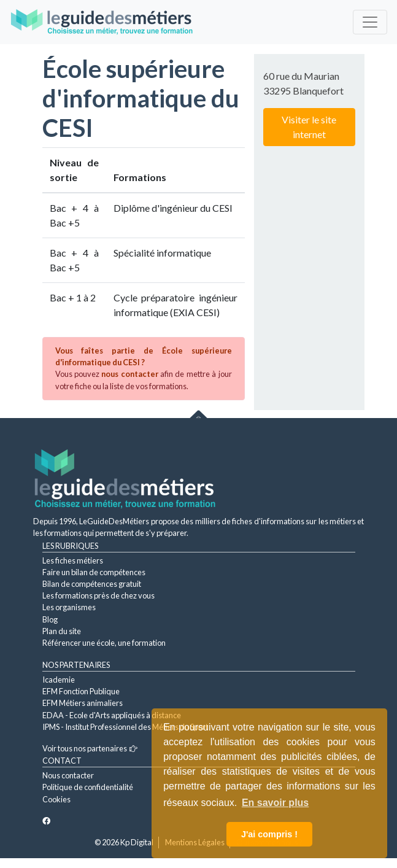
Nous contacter (68, 775)
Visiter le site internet (309, 127)
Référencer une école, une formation (104, 643)
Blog (50, 619)
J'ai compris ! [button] (269, 834)
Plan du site (62, 631)
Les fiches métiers (73, 560)
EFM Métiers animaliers (83, 703)
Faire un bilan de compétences (94, 572)
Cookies (56, 799)
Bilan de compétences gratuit (92, 584)
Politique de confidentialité (88, 787)
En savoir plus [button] (275, 803)
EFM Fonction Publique (81, 691)
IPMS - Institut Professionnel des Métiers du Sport (125, 727)
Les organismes (69, 607)
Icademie (59, 680)
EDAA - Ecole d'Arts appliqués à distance (112, 715)
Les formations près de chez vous (98, 595)
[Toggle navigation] (370, 22)
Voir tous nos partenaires (90, 748)
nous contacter (129, 374)
